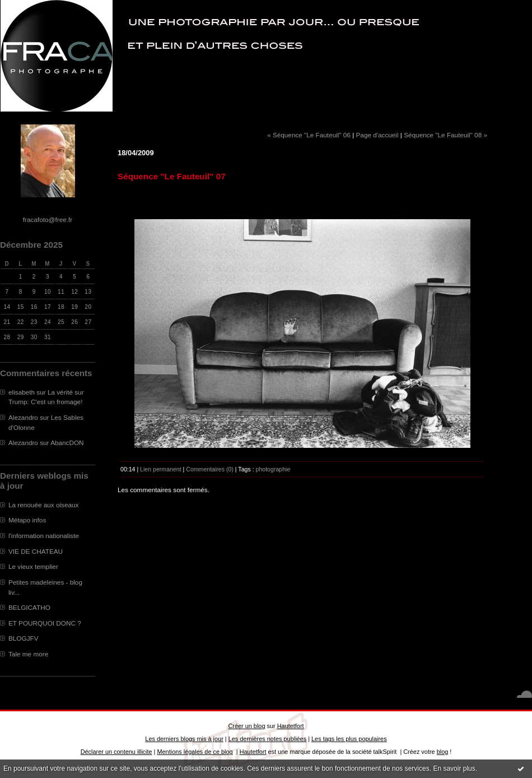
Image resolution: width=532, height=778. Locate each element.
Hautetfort (291, 726)
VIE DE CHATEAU (36, 551)
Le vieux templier (33, 566)
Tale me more (28, 654)
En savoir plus (454, 768)
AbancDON (67, 443)
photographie (273, 469)
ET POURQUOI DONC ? (45, 623)
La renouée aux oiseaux (43, 505)
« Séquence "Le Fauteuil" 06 (309, 135)
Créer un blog (246, 726)
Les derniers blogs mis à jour (184, 739)
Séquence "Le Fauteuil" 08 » (445, 135)
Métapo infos (27, 520)
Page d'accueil (377, 135)
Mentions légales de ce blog (195, 752)
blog (443, 752)
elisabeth (22, 392)
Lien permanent (161, 469)
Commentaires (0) (210, 469)
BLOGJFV (24, 638)
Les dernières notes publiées (267, 739)
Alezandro (23, 417)
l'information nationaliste (44, 536)
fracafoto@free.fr (48, 219)
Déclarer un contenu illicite (116, 752)
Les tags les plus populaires (349, 739)
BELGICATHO (29, 607)
